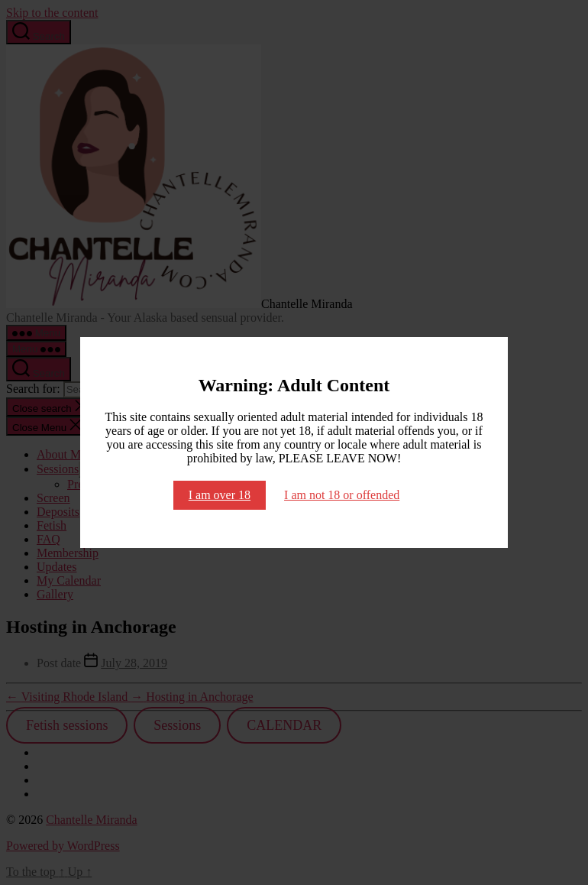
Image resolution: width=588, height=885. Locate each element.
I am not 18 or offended (342, 495)
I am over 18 (220, 495)
